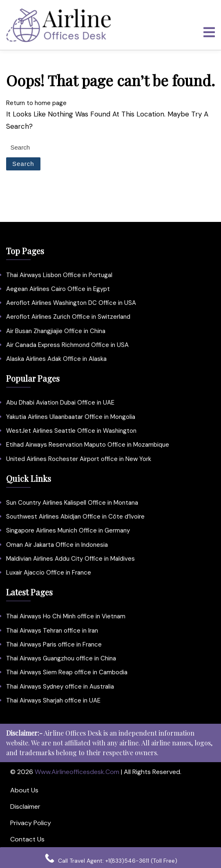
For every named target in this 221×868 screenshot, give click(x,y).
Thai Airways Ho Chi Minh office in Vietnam (66, 616)
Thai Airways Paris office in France (54, 644)
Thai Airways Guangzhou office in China (61, 658)
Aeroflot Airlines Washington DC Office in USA (71, 303)
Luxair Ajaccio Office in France (49, 573)
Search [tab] (23, 164)
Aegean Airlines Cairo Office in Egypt (58, 289)
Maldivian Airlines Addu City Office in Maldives (70, 559)
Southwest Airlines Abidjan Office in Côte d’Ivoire (75, 517)
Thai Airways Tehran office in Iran (52, 631)
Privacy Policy (31, 823)
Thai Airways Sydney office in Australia (60, 687)
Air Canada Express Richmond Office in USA (67, 345)
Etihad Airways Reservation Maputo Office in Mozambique (88, 445)
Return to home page (36, 103)
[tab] (209, 32)
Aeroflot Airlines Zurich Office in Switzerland (68, 317)
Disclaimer (25, 806)
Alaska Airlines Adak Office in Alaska (56, 359)
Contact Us (27, 839)
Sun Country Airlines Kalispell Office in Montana (73, 503)
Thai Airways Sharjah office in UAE (53, 700)
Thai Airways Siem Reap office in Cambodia (67, 672)
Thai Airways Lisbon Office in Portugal (59, 275)
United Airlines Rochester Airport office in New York (79, 459)
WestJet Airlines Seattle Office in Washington (71, 431)
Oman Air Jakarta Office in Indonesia (57, 545)
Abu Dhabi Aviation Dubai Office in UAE (60, 403)
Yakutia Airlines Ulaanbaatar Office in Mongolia (71, 417)
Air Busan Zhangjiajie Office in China (56, 331)
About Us (24, 790)
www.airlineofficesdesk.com (77, 772)
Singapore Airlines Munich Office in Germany (68, 530)
